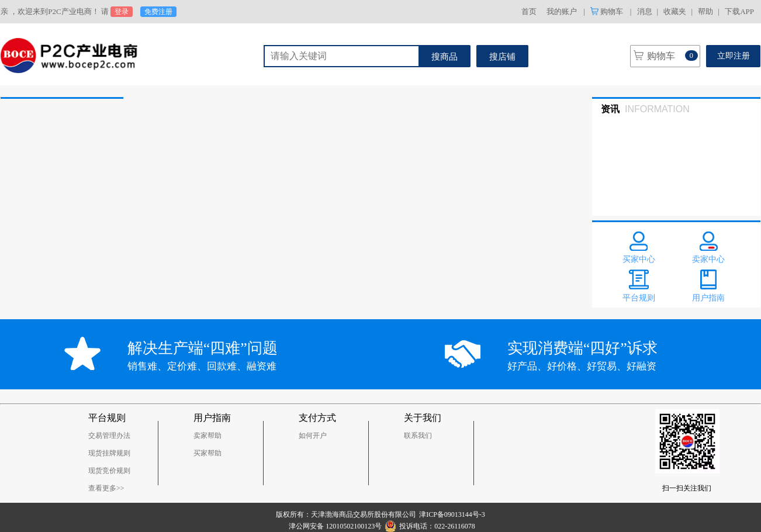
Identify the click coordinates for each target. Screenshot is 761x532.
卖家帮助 (207, 436)
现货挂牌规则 (109, 453)
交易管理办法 (109, 436)
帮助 (705, 11)
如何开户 (313, 436)
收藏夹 (675, 11)
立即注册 (734, 56)
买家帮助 (207, 453)
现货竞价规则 (109, 471)
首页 (529, 11)
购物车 (608, 11)
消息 (645, 11)
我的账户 (562, 11)
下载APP (739, 11)
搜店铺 (502, 57)
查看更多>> (106, 488)
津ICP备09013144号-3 (452, 514)
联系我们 (418, 436)
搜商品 (445, 57)
